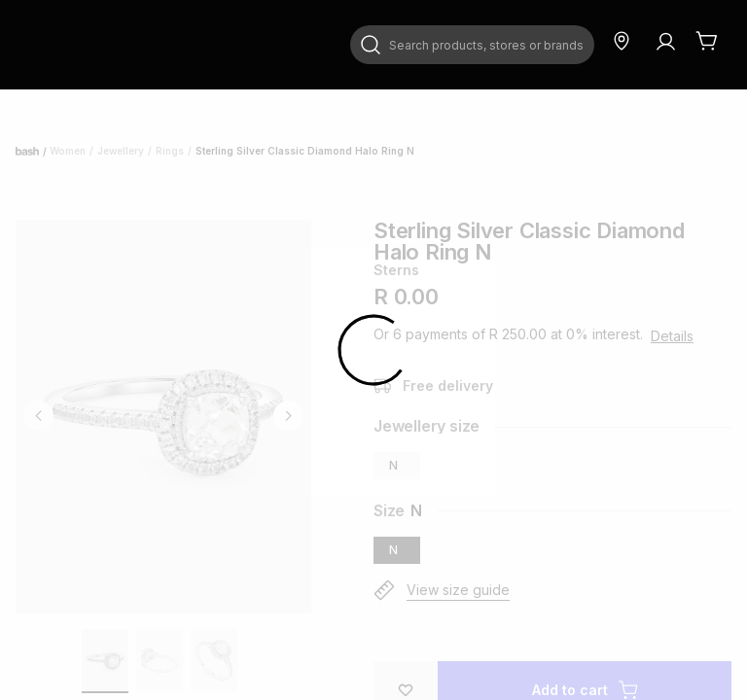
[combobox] (472, 45)
